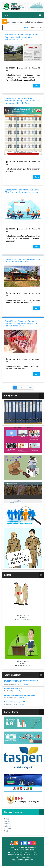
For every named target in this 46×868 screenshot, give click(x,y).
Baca (37, 86)
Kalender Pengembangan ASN (15, 702)
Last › (30, 388)
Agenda (25, 684)
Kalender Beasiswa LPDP (13, 689)
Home (26, 27)
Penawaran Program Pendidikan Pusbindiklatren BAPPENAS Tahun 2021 (21, 681)
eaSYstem (31, 862)
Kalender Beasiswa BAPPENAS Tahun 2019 (20, 695)
